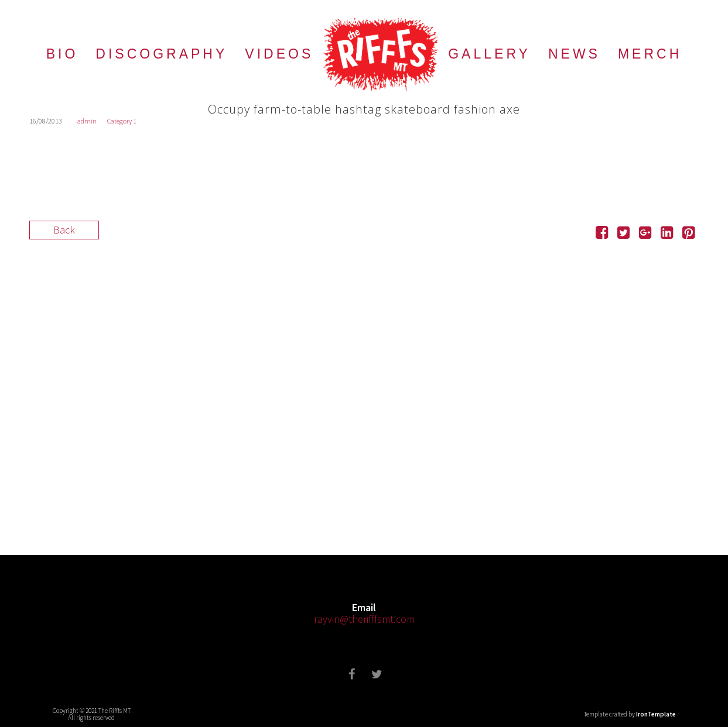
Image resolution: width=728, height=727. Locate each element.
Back (64, 230)
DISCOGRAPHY (161, 54)
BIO (62, 54)
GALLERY (489, 54)
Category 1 (122, 121)
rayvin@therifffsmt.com (364, 619)
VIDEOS (279, 54)
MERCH (650, 54)
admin (87, 121)
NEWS (574, 54)
